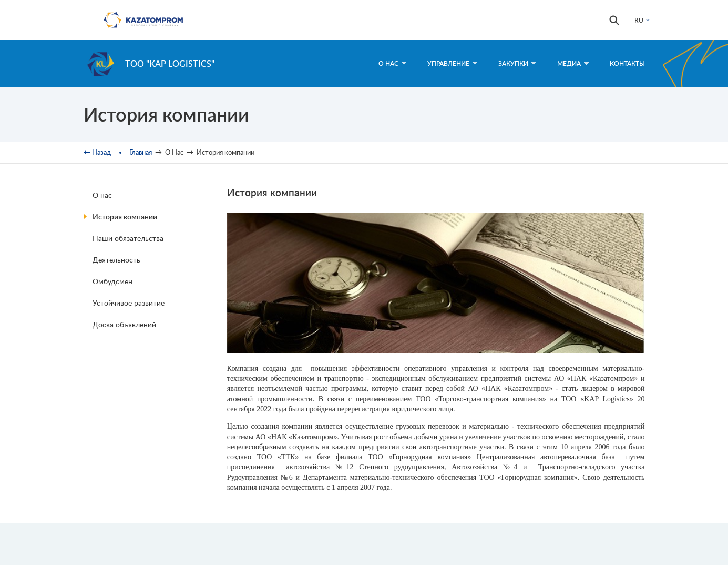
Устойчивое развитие (129, 303)
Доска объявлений (124, 324)
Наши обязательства (128, 238)
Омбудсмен (112, 281)
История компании (125, 216)
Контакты (627, 63)
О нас (102, 195)
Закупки (517, 63)
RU (639, 20)
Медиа (573, 63)
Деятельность (116, 260)
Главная (141, 152)
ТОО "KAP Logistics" (170, 63)
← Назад (97, 152)
